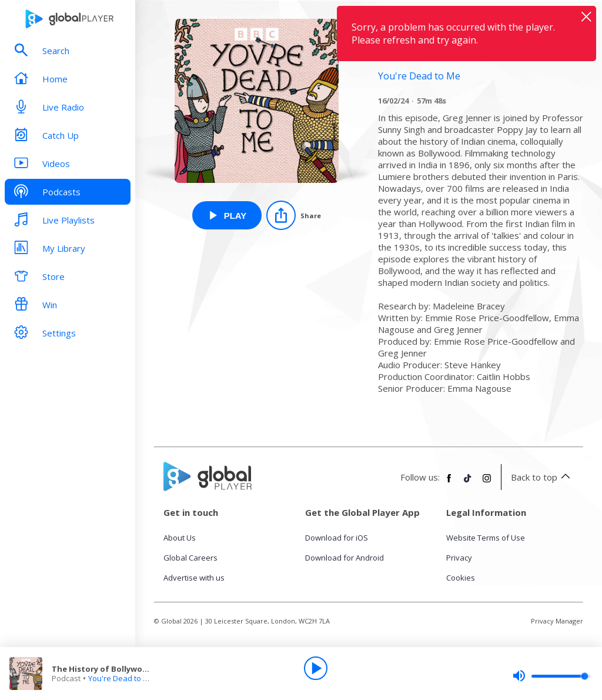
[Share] (294, 215)
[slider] (551, 676)
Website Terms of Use (486, 538)
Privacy (459, 558)
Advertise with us (194, 578)
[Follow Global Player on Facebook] (449, 483)
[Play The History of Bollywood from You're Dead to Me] (227, 215)
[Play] (316, 668)
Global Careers (190, 558)
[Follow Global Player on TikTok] (468, 483)
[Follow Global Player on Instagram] (487, 483)
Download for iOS (337, 538)
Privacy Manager (557, 621)
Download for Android (345, 558)
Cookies (461, 578)
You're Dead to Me (121, 678)
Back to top (542, 477)
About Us (180, 538)
